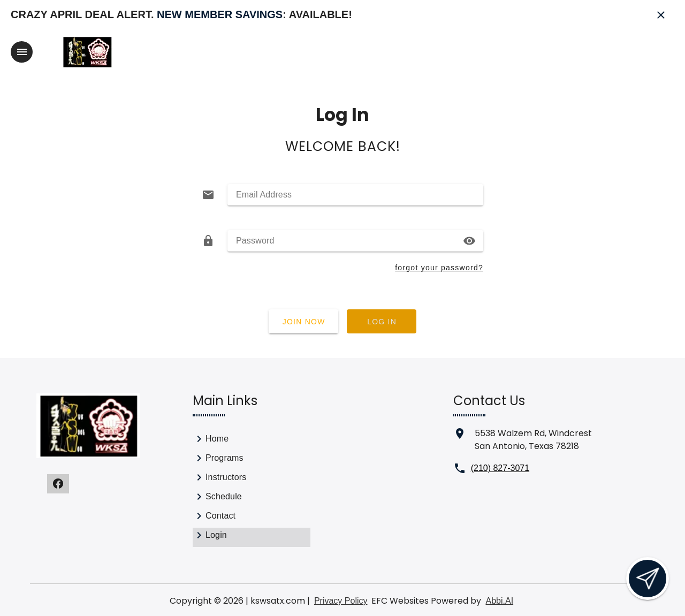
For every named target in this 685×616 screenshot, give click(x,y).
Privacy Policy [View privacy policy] (341, 601)
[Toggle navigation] (22, 52)
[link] (252, 441)
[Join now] (303, 321)
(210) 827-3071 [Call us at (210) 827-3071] (500, 468)
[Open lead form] (648, 579)
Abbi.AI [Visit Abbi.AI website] (499, 601)
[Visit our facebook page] (58, 484)
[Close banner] (661, 15)
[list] (252, 489)
